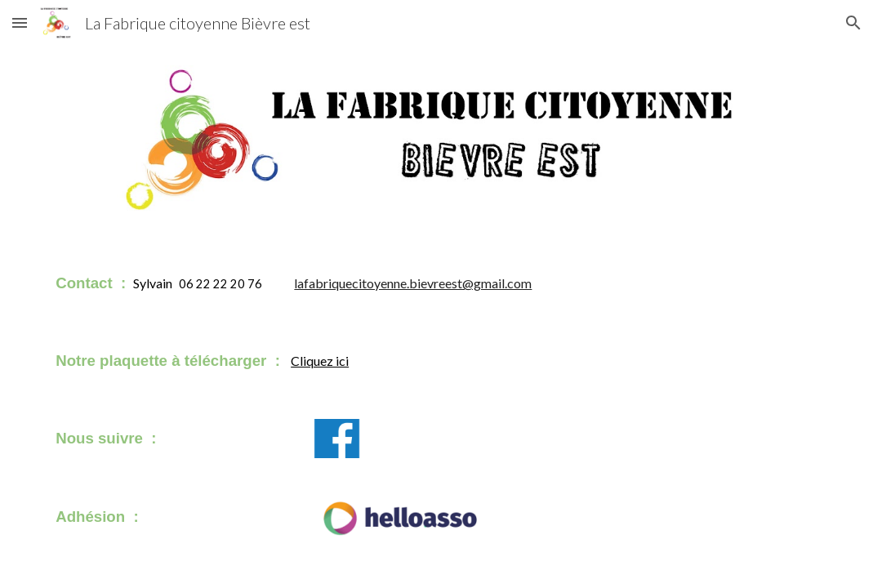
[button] (20, 22)
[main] (337, 283)
